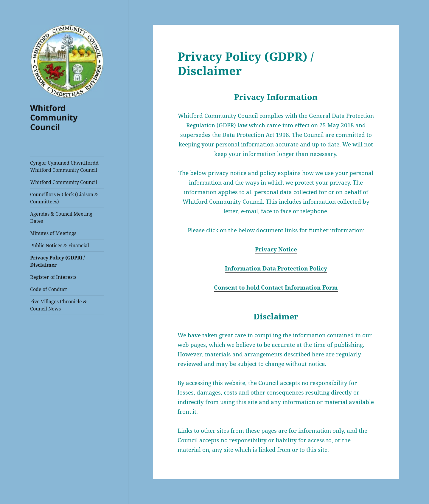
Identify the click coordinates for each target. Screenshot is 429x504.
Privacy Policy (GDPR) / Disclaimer (57, 261)
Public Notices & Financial (60, 245)
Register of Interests (53, 277)
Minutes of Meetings (53, 233)
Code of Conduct (49, 289)
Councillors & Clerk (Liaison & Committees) (64, 198)
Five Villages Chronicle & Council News (58, 305)
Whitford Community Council (54, 117)
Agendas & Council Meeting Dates (61, 217)
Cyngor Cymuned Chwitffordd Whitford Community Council (64, 166)
